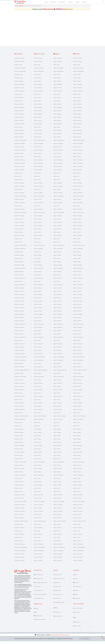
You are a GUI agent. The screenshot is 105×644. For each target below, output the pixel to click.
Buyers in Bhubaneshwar (39, 143)
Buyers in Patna (37, 415)
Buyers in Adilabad (38, 64)
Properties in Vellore (19, 543)
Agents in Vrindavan (58, 556)
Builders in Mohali (77, 336)
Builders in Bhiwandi (78, 136)
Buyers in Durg (37, 182)
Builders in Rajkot (77, 441)
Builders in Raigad (77, 432)
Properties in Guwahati (19, 228)
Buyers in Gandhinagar (39, 198)
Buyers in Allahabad (38, 87)
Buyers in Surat (37, 491)
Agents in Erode (57, 192)
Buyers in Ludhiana (38, 310)
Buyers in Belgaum (38, 116)
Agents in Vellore (57, 543)
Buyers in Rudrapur (38, 455)
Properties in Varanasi (19, 537)
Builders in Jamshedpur (78, 271)
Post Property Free (38, 577)
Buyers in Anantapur (38, 93)
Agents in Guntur (57, 221)
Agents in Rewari (57, 451)
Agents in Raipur (57, 438)
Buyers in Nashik (38, 376)
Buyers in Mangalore (38, 317)
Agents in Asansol (57, 100)
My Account (63, 2)
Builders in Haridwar (78, 238)
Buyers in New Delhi (38, 392)
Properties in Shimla (19, 468)
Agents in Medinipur (58, 330)
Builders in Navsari (77, 382)
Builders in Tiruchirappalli (79, 504)
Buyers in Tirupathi (38, 510)
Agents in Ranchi (57, 445)
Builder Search (57, 589)
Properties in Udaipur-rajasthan (21, 524)
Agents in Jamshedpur (58, 271)
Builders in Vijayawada (78, 546)
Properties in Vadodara (19, 530)
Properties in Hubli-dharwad (20, 248)
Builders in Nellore (77, 389)
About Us (76, 581)
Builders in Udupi (77, 527)
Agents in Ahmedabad (58, 70)
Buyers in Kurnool (38, 300)
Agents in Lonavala (58, 304)
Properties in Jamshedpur (20, 271)
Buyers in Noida (37, 395)
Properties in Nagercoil (19, 369)
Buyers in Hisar (37, 241)
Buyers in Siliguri (38, 474)
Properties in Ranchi (19, 445)
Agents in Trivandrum (58, 514)
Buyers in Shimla (38, 468)
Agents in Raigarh (57, 435)
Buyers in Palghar (38, 409)
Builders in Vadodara (78, 530)
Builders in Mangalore (78, 317)
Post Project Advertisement (40, 597)
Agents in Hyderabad (58, 251)
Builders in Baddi (77, 103)
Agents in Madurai (57, 313)
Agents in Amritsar (58, 90)
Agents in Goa (57, 208)
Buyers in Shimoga (38, 471)
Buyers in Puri (37, 428)
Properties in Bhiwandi (19, 136)
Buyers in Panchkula (38, 412)
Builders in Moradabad (78, 340)
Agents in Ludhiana (58, 310)
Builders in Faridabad (78, 195)
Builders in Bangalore (78, 110)
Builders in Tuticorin (78, 520)
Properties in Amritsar (19, 90)
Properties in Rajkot (19, 441)
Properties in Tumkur (19, 517)
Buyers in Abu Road (38, 61)
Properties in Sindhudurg (20, 478)
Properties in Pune (18, 425)
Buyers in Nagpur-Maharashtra (41, 372)
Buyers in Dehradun (38, 169)
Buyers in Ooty (37, 402)
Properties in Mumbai (19, 350)
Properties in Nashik (19, 376)
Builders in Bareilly (77, 113)
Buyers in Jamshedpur (39, 271)
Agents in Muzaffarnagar (59, 359)
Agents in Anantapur (58, 93)
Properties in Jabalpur (19, 258)
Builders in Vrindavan (78, 556)
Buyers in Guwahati (38, 228)
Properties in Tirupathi (19, 510)
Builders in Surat (77, 491)
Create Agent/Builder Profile (41, 585)
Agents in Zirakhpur (58, 563)
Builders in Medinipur (78, 330)
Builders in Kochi (77, 284)
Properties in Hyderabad (20, 251)
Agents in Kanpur (57, 277)
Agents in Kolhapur (58, 290)
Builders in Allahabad (78, 87)
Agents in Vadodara (58, 530)
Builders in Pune (77, 425)
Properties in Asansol (19, 100)
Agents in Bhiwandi (58, 136)
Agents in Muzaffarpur (58, 363)
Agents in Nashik (57, 376)
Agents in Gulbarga (58, 218)
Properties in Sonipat (19, 484)
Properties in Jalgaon (19, 264)
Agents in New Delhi (58, 392)
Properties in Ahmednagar (20, 74)
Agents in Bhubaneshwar (59, 143)
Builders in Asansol (77, 100)
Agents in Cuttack (57, 156)
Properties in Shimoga (19, 471)
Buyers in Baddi (37, 103)
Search (78, 2)
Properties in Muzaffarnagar (20, 359)
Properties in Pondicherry (20, 422)
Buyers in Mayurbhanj (39, 327)
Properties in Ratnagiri (19, 448)
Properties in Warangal (19, 560)
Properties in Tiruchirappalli (20, 504)
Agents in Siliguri (57, 474)
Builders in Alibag (77, 80)
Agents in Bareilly (57, 113)
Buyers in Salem (37, 458)
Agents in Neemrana (58, 386)
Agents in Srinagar (57, 487)
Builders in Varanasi (77, 537)
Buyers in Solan (37, 481)
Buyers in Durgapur (38, 185)
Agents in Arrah (57, 97)
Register (36, 611)
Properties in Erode (19, 192)
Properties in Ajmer (19, 77)
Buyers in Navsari (38, 382)
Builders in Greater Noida (79, 215)
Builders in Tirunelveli (78, 507)
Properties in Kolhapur (19, 290)
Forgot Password (38, 618)
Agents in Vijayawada (58, 546)
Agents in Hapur (57, 235)
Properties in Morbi (19, 343)
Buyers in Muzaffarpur (39, 363)
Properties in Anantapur (20, 93)
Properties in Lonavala (19, 304)
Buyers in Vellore (38, 543)
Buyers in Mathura (38, 323)
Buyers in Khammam (39, 281)
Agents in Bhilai (57, 130)
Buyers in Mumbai (38, 350)
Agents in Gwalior (57, 231)
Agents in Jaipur (57, 261)
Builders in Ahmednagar (78, 74)
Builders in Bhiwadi (77, 133)
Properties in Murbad (19, 353)
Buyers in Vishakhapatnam (40, 550)
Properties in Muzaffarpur (20, 363)
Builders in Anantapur (78, 93)
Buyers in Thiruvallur (38, 497)
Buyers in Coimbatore (39, 153)
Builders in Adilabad (77, 64)
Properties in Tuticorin (19, 520)
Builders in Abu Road (78, 61)
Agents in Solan (57, 481)
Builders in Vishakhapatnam (79, 550)
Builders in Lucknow (78, 307)
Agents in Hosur (57, 244)
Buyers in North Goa (38, 399)
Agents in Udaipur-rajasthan (60, 524)
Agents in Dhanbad (58, 172)
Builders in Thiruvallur (78, 497)
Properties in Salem (19, 458)
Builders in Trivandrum (78, 514)
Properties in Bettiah (19, 120)
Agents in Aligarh (57, 84)
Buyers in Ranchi (38, 445)
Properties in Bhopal (19, 139)
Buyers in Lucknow (38, 307)
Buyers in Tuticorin (38, 520)
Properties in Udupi (19, 527)
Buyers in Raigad (38, 432)
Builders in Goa (76, 208)
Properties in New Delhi (19, 392)
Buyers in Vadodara (38, 530)
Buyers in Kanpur (38, 277)
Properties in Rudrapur (19, 455)
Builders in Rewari (77, 451)
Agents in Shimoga (58, 471)
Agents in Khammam (58, 281)
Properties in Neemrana (20, 386)
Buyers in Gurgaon (38, 225)
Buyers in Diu (37, 179)
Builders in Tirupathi (78, 510)
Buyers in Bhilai (37, 130)
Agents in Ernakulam (58, 189)
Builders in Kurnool (77, 300)
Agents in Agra (57, 67)
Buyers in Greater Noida (39, 215)
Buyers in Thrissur (38, 501)
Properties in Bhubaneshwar (21, 143)
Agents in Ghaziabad (58, 205)
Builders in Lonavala (78, 304)
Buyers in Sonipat (38, 484)
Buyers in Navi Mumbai (39, 379)
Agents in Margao (57, 320)
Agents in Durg (57, 182)
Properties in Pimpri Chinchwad (21, 418)
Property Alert (57, 615)
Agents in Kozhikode (58, 297)
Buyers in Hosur (37, 244)
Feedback (76, 593)
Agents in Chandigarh (58, 146)
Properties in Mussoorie (20, 356)
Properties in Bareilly (19, 113)
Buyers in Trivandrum (39, 514)
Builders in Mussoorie (78, 356)
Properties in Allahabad (19, 87)
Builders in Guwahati (78, 228)
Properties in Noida (19, 395)
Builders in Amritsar (77, 90)
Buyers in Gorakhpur (38, 212)
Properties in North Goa (20, 399)
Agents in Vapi (57, 533)
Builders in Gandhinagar (78, 198)
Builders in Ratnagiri (78, 448)
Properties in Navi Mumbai (20, 379)
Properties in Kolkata (19, 294)
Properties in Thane (19, 494)
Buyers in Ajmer (37, 77)
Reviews (75, 597)
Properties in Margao (19, 320)
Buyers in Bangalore (38, 110)
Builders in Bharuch (77, 123)
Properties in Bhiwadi (19, 133)
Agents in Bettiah (57, 120)
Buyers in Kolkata (38, 294)
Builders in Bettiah (77, 120)
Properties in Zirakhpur (19, 563)
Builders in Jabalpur (77, 258)
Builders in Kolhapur (78, 290)
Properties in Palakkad (19, 405)
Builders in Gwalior (77, 231)
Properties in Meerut (19, 333)
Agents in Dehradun (58, 169)
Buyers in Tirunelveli (38, 507)
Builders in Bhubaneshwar (79, 143)
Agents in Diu (56, 179)
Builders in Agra (77, 67)
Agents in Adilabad (58, 64)
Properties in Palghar (19, 409)
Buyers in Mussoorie (38, 356)
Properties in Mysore (19, 366)
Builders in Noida (77, 395)
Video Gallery (77, 601)
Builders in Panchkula (78, 412)
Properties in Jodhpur (19, 274)
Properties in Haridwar (19, 238)
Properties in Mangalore (20, 317)
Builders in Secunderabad (79, 464)
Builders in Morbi (77, 343)
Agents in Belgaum (58, 116)
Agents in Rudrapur (58, 455)
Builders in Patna (77, 415)
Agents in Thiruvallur (58, 497)
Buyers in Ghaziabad (38, 205)
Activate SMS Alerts (38, 593)
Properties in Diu (18, 179)
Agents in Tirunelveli (58, 507)
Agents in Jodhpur (57, 274)
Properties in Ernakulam (20, 189)
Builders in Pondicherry (78, 422)
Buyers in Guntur (38, 221)
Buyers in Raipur (38, 438)
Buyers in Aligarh (38, 84)
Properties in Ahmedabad (20, 70)
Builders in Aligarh (77, 84)
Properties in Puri (18, 428)
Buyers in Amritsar (38, 90)
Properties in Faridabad (19, 195)
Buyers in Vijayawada (39, 546)
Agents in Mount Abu (58, 346)
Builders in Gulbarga (78, 218)
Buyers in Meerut (38, 333)
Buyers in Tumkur (38, 517)
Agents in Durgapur (58, 185)
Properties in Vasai (18, 540)
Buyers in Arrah (37, 97)
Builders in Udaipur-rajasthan (80, 524)
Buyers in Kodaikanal (39, 287)
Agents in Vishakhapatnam (59, 550)
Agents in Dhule (57, 176)
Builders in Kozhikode (78, 297)
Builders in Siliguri (77, 474)
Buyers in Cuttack (38, 156)
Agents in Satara (57, 461)
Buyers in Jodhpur (38, 274)
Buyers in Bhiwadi (38, 133)
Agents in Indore (57, 254)
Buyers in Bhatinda (38, 126)
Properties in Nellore (19, 389)
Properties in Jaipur (19, 261)
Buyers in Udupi (37, 527)
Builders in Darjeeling (78, 166)
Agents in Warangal (58, 560)
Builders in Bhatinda (78, 126)
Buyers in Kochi (37, 284)
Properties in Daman (19, 159)
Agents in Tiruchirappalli (59, 504)
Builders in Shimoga (77, 471)
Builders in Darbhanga (78, 162)
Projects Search (57, 593)
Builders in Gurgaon (77, 225)
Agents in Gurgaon (58, 225)
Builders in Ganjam (77, 202)
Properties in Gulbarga (19, 218)
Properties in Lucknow (19, 307)
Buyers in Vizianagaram (39, 553)
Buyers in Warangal (38, 560)
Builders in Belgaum (77, 116)
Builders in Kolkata (77, 294)
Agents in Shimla (57, 468)
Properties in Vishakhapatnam (21, 550)
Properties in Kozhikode (20, 297)
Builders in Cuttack (77, 156)
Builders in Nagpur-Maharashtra (80, 372)
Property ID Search (58, 597)
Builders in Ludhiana (78, 310)
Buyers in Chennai (38, 149)
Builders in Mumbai (77, 350)
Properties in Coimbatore (20, 153)
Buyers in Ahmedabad (39, 70)
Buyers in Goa (37, 208)
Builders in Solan (77, 481)
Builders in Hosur (77, 244)
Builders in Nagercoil (78, 369)
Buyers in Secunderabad (39, 464)
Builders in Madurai (77, 313)
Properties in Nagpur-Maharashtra (22, 372)
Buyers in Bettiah (38, 120)
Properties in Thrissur (19, 501)
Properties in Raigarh (19, 435)
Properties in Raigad (19, 432)
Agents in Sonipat (57, 484)
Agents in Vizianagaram (59, 553)
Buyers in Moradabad (39, 340)
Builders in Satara (77, 461)
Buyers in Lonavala (38, 304)
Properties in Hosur (19, 244)
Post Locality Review (39, 601)
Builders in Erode (77, 192)
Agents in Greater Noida (59, 215)
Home (46, 2)
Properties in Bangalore (19, 110)
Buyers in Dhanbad (38, 172)
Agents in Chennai (57, 149)
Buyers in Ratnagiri (38, 448)
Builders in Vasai (77, 540)
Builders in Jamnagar (78, 267)
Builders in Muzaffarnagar (79, 359)
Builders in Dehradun (78, 169)
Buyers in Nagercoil (38, 369)
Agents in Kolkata (57, 294)
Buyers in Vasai (37, 540)
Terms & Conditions (78, 611)
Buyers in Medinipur (38, 330)
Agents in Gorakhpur (58, 212)
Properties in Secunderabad (20, 464)
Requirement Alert (58, 619)
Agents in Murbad (57, 353)
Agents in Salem (57, 458)
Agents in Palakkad (58, 405)
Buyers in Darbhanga (39, 162)
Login (36, 615)
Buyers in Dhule (37, 176)
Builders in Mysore (77, 366)
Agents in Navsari (57, 382)
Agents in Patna (57, 415)
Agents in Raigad (57, 432)
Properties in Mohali (19, 336)
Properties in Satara (19, 461)
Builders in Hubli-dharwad (79, 248)
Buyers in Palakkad (38, 405)
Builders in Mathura (77, 323)
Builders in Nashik (77, 376)
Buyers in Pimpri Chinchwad (40, 418)
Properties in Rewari (19, 451)
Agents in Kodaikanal (58, 287)
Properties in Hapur (19, 235)
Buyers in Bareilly (38, 113)
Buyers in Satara (37, 461)
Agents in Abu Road (58, 61)
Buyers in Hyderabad (39, 251)
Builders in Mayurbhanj (78, 327)
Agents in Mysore (57, 366)
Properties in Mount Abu (20, 346)
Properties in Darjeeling (19, 166)
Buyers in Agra (37, 67)
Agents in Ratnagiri (58, 448)
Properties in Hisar (18, 241)
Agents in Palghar (57, 409)
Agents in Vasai (57, 540)
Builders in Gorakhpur (78, 212)
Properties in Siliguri (19, 474)
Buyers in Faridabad (38, 195)
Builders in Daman (77, 159)
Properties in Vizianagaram (20, 553)
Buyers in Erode (37, 192)
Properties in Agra (18, 67)
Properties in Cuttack (19, 156)
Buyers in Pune (37, 425)
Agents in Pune (57, 425)
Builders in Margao (77, 320)
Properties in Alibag (19, 80)
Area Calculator (77, 628)
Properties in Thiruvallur (20, 497)
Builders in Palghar (77, 409)
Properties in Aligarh (19, 84)
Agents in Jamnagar (58, 267)
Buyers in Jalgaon (38, 264)
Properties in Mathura (19, 323)
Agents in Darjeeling (58, 166)
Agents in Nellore (57, 389)
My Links (71, 2)
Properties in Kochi (18, 284)
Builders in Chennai (77, 149)
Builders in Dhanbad (78, 172)
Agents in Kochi (57, 284)
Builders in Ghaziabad (78, 205)
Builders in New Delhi (78, 392)
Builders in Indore (77, 254)
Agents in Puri (57, 428)
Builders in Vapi (77, 533)
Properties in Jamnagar (19, 267)
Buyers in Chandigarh (39, 146)
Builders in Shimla (77, 468)
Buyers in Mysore (38, 366)
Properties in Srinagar (19, 487)
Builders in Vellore (77, 543)
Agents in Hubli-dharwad (59, 248)
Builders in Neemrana (78, 386)
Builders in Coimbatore (78, 153)
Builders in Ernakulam (78, 189)
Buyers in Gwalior (38, 231)
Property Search (58, 577)
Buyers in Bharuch (38, 123)
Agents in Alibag (57, 80)
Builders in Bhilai (77, 130)
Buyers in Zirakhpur (38, 563)
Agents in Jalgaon (57, 264)
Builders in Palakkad (78, 405)
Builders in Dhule (77, 176)
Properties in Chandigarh (20, 146)
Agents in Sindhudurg (58, 478)
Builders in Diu (76, 179)
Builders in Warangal (78, 560)
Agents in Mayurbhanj (58, 327)
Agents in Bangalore (58, 110)
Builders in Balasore (77, 107)
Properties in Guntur (19, 221)
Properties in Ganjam (19, 202)
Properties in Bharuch (19, 123)
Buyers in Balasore (38, 107)
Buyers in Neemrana (38, 386)
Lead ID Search (57, 601)
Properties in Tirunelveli (20, 507)
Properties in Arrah (18, 97)
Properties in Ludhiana (19, 310)
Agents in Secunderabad (59, 464)
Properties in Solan (18, 481)
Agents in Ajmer (57, 77)
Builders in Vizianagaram (79, 553)
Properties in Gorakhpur (20, 212)
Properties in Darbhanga (20, 162)
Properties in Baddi (19, 103)
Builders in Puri (76, 428)
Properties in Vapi (18, 533)
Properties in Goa (18, 208)
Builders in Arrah (77, 97)
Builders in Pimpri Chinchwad (80, 418)
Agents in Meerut (57, 333)
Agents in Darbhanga (58, 162)
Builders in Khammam (78, 281)
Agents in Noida (57, 395)
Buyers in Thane (37, 494)
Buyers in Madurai (38, 313)
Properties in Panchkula (20, 412)
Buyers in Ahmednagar (39, 74)
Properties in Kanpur (19, 277)
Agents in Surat (57, 491)
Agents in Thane (57, 494)
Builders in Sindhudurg (78, 478)
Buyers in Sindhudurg (39, 478)
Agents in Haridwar (58, 238)
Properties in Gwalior (19, 231)
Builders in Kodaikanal (78, 287)
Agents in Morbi (57, 343)
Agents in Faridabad (58, 195)
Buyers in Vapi (37, 533)
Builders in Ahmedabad (78, 70)
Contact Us (76, 585)
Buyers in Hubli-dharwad (39, 248)
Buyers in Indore (38, 254)
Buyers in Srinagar (38, 487)
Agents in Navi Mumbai (59, 379)
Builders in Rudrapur (78, 455)
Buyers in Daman (38, 159)
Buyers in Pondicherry (39, 422)
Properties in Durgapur (19, 185)
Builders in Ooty (77, 402)
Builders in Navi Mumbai (78, 379)
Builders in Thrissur (77, 501)
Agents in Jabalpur (57, 258)
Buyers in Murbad (38, 353)
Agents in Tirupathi (58, 510)
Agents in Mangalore (58, 317)
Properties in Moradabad (20, 340)
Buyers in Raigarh (38, 435)
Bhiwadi (21, 8)
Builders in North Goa (78, 399)
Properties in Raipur (19, 438)
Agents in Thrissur (57, 501)
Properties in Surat (18, 491)
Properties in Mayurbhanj (20, 327)
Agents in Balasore (58, 107)
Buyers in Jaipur (37, 261)
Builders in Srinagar (77, 487)
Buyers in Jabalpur (38, 258)
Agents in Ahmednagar (58, 74)
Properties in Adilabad (19, 64)
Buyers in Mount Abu (39, 346)
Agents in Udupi (57, 527)
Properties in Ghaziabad (20, 205)
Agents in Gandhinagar (58, 198)
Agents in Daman (57, 159)
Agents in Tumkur (57, 517)
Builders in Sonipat (77, 484)
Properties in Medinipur (20, 330)
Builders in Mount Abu (78, 346)
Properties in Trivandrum (20, 514)
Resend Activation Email (40, 622)
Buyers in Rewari (38, 451)
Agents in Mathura (58, 323)
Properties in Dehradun (19, 169)
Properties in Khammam (20, 281)
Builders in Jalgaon (77, 264)
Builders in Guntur (77, 221)
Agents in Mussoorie (58, 356)
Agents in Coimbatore (58, 153)
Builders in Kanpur (77, 277)
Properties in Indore (19, 254)
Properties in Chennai (19, 149)
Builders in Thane (77, 494)
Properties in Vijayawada (20, 546)
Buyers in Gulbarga (38, 218)
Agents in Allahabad (58, 87)
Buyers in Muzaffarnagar (39, 359)
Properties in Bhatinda (19, 126)
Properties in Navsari (19, 382)
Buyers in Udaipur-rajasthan (40, 524)
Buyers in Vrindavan (38, 556)
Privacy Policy (77, 615)
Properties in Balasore (19, 107)
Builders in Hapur (77, 235)
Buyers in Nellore (38, 389)
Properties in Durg (18, 182)
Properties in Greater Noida (20, 215)
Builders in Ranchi (77, 445)
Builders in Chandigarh (78, 146)
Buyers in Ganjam (38, 202)
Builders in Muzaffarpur (78, 363)
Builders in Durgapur (78, 185)
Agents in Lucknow (58, 307)
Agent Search (57, 585)
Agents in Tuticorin (58, 520)
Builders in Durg (77, 182)
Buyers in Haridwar (38, 238)
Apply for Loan (77, 625)
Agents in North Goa (58, 399)
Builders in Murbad (77, 353)
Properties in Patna (19, 415)
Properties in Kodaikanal (20, 287)
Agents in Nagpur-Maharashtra (60, 372)
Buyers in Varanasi (38, 537)
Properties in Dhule (19, 176)
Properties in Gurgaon (19, 225)
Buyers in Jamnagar (38, 267)
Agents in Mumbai (57, 350)
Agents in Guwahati (58, 228)
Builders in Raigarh (77, 435)
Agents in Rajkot (57, 441)
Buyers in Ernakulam (38, 189)
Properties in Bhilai (18, 130)
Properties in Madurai (19, 313)
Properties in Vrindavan (19, 556)
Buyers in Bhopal (38, 139)
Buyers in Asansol (38, 100)
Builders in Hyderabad (78, 251)
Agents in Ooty (57, 402)
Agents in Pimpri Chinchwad (60, 418)
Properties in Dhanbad (19, 172)
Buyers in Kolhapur (38, 290)
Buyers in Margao (38, 320)
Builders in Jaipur (77, 261)
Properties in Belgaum (19, 116)
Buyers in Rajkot (37, 441)
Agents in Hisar (57, 241)
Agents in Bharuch (57, 123)
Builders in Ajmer (77, 77)
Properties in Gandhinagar (20, 198)
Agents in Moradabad (58, 340)
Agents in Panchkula (58, 412)
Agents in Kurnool (57, 300)
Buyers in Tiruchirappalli (39, 504)
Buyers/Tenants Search (59, 581)
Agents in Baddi (57, 103)
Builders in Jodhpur (77, 274)
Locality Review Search (59, 605)
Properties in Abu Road (19, 61)
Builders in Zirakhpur (78, 563)
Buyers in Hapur (37, 235)
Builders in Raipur (77, 438)
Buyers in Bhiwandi (38, 136)
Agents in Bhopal (57, 139)
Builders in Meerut (77, 333)
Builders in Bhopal (77, 139)
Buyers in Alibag (37, 80)
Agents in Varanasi (58, 537)
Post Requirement (38, 581)
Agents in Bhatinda (58, 126)
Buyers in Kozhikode (38, 297)
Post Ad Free (53, 2)
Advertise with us (77, 589)
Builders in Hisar (77, 241)
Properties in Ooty (18, 402)
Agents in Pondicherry (58, 422)
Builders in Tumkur (77, 517)
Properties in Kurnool (19, 300)
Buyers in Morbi (37, 343)
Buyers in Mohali (38, 336)
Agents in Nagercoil (58, 369)
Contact (85, 2)
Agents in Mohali (57, 336)
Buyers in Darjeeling (38, 166)
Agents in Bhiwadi (57, 133)
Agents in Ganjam (57, 202)
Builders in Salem (77, 458)
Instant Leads (37, 589)
